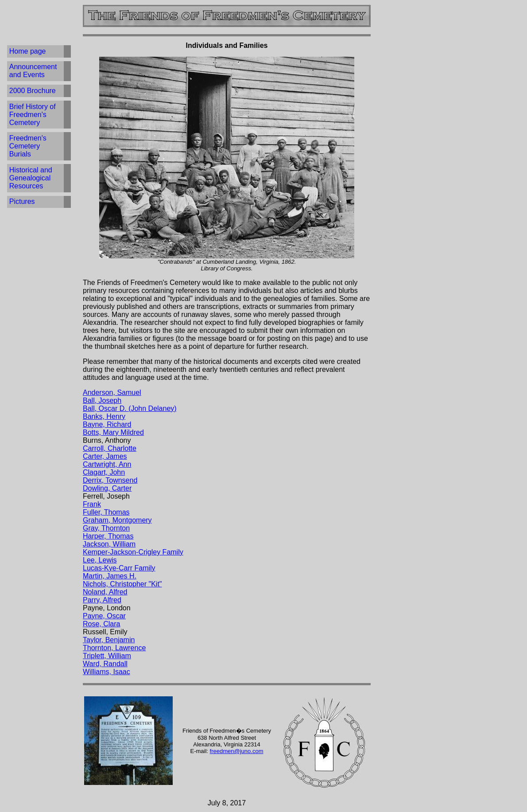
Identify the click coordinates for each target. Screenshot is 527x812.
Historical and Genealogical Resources (31, 178)
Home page (28, 51)
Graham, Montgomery (117, 520)
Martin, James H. (110, 576)
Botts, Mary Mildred (113, 432)
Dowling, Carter (107, 488)
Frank (92, 504)
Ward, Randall (105, 664)
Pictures (22, 201)
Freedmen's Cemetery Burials (28, 146)
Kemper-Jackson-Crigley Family (133, 552)
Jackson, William (109, 544)
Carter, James (105, 456)
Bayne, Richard (107, 424)
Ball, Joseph (102, 400)
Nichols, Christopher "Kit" (122, 584)
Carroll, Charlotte (110, 448)
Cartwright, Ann (107, 464)
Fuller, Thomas (106, 512)
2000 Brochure (33, 91)
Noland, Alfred (105, 592)
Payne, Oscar (104, 616)
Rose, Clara (101, 624)
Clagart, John (104, 472)
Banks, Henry (104, 416)
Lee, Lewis (100, 560)
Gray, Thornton (106, 528)
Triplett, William (107, 656)
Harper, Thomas (108, 536)
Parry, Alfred (102, 600)
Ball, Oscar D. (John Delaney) (130, 408)
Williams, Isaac (107, 672)
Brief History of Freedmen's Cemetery (33, 115)
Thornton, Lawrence (114, 648)
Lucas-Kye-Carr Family (119, 568)
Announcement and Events (33, 71)
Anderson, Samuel (112, 392)
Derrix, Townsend (110, 480)
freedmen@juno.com (237, 751)
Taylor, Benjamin (109, 640)
